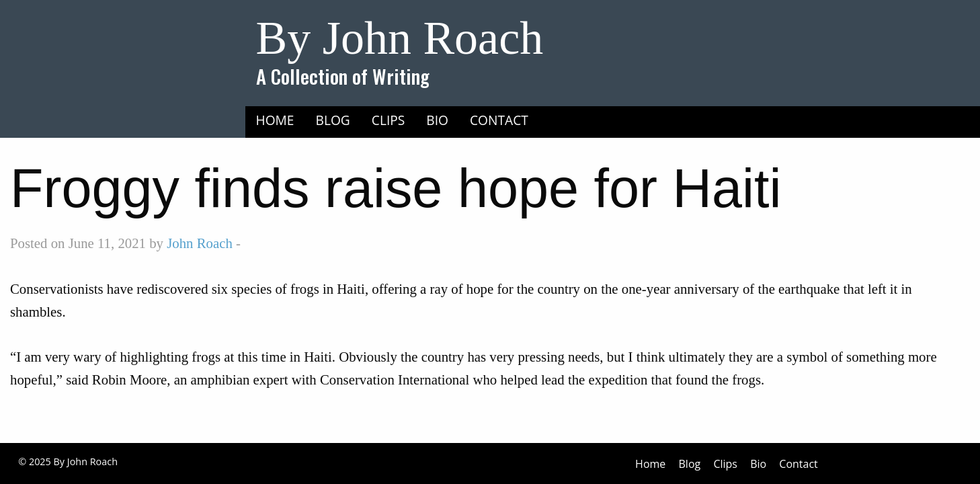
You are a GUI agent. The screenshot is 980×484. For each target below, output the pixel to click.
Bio (437, 120)
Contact (499, 120)
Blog (333, 120)
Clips (389, 120)
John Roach (200, 243)
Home (275, 120)
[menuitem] (275, 120)
